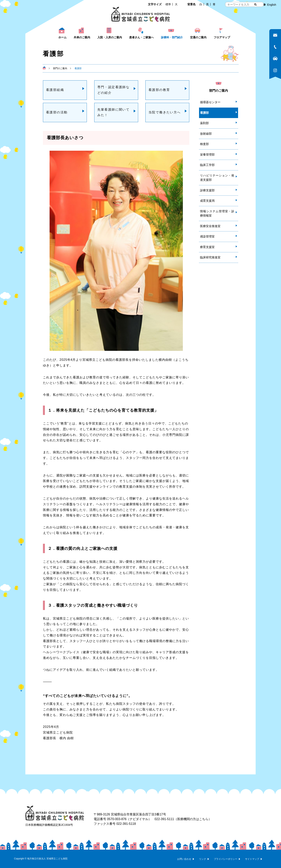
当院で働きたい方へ (165, 112)
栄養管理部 (207, 155)
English (272, 5)
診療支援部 (207, 190)
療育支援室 (207, 247)
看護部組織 (55, 90)
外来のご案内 (82, 37)
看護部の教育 (159, 90)
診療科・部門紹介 (172, 37)
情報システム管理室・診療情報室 (217, 213)
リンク (203, 859)
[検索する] (255, 4)
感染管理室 (207, 236)
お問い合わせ (184, 859)
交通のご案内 (198, 37)
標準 (168, 4)
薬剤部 (204, 123)
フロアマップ (222, 37)
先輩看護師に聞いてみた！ (114, 112)
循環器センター (210, 102)
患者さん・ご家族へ (141, 37)
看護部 (204, 113)
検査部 (204, 144)
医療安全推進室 (210, 226)
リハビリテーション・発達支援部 (217, 178)
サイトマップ (252, 859)
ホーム (62, 37)
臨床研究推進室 (210, 257)
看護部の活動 (57, 112)
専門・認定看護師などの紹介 (114, 90)
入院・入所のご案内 (110, 37)
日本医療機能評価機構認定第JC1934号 (49, 825)
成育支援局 (207, 201)
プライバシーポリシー (226, 859)
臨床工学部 (207, 165)
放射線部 (206, 134)
